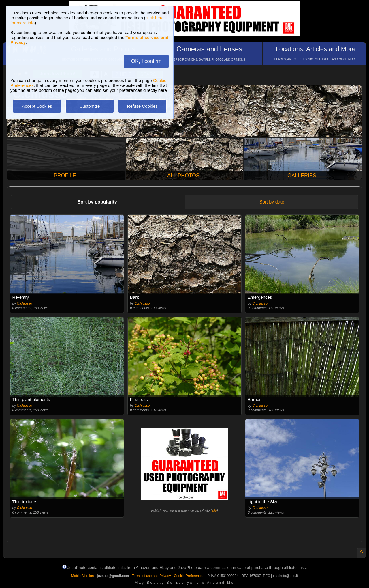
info (214, 510)
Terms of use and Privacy (151, 576)
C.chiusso (25, 303)
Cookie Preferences (189, 576)
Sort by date (272, 202)
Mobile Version (83, 576)
